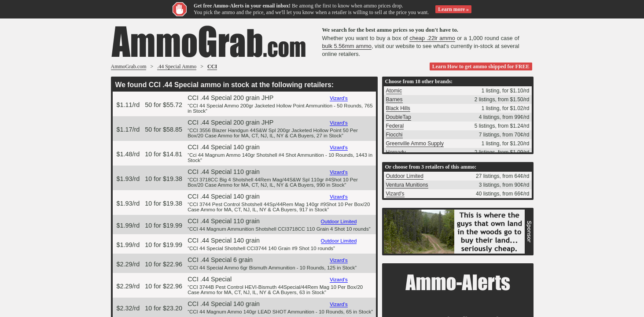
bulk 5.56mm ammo (347, 46)
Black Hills (398, 108)
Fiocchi (394, 135)
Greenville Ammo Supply (415, 144)
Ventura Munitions (407, 185)
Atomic (394, 91)
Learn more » (453, 9)
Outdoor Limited (339, 221)
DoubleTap (399, 117)
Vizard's (339, 98)
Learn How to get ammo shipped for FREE (481, 66)
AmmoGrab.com (129, 66)
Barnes (394, 100)
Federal (395, 126)
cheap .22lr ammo (432, 38)
